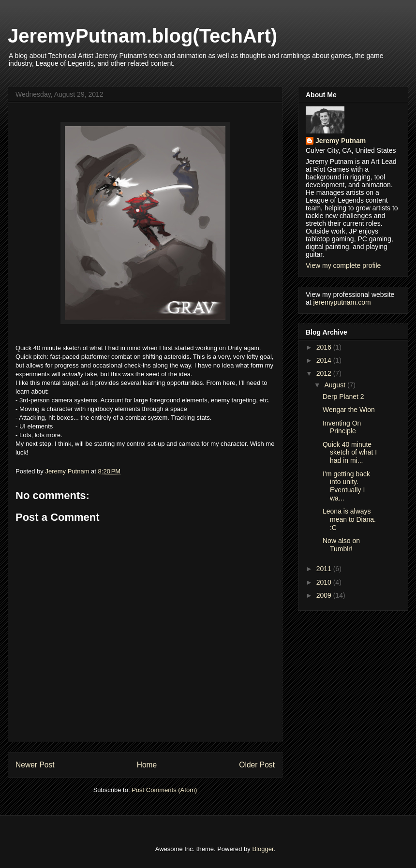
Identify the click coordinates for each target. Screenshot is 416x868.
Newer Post (35, 765)
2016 (325, 347)
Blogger (263, 849)
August (335, 385)
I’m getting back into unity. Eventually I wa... (346, 486)
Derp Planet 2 (343, 397)
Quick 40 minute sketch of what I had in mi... (350, 453)
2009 (325, 595)
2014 (325, 360)
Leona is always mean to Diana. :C (349, 519)
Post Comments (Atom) (164, 790)
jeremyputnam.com (342, 302)
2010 (325, 582)
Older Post (257, 765)
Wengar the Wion (349, 410)
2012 (325, 373)
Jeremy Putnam (341, 141)
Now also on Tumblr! (341, 545)
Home (147, 765)
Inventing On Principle (342, 427)
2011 (325, 569)
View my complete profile (343, 265)
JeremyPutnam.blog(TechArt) (142, 36)
